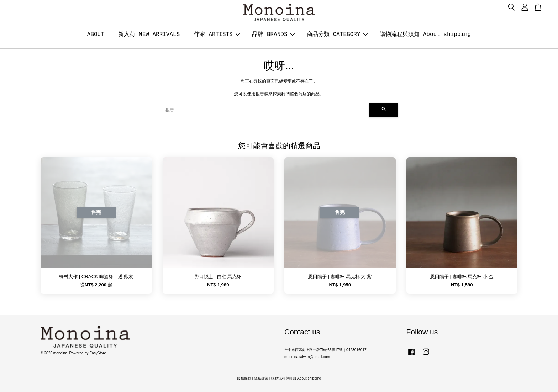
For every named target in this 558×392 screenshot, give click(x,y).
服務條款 (244, 378)
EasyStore (98, 353)
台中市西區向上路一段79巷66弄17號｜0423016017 (325, 350)
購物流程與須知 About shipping (425, 35)
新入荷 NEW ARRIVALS (149, 35)
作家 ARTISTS (217, 35)
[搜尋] (264, 110)
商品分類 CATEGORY (337, 35)
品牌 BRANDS (273, 35)
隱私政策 (261, 378)
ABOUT (96, 35)
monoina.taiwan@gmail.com (307, 357)
